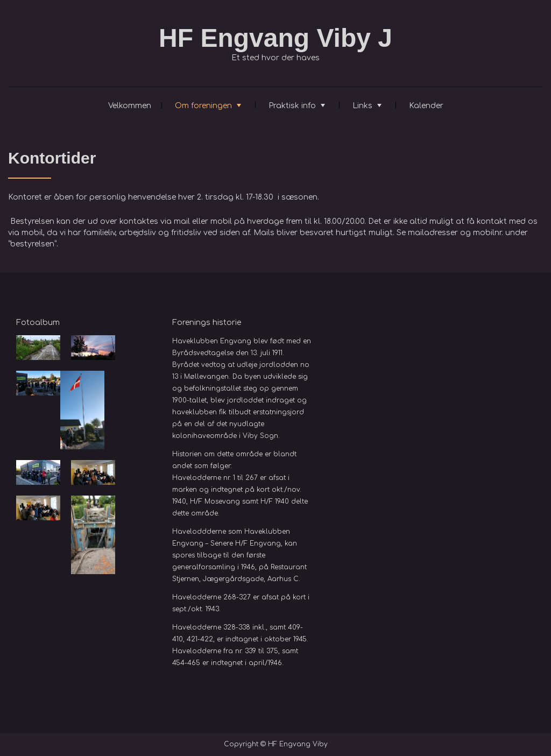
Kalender (426, 106)
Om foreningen (203, 106)
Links (362, 106)
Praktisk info (292, 106)
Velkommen (130, 106)
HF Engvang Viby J (275, 38)
